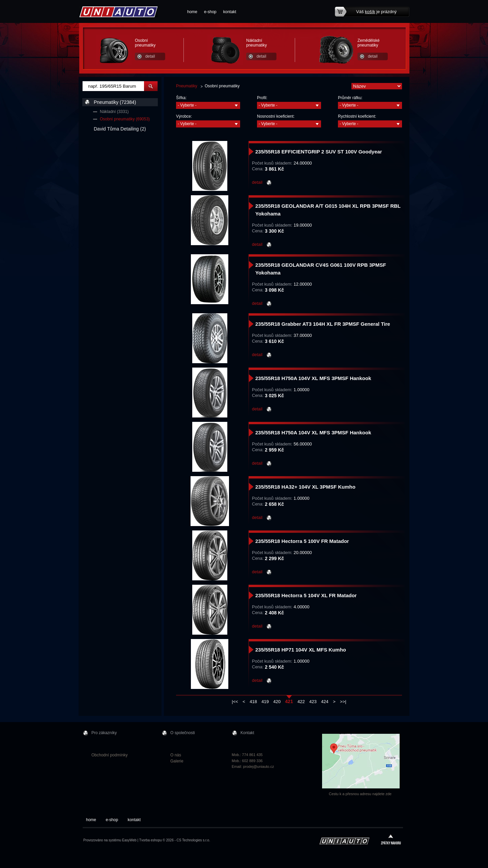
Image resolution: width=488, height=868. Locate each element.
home (192, 12)
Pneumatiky (187, 86)
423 (313, 702)
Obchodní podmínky (109, 755)
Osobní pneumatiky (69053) (125, 119)
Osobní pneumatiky (145, 43)
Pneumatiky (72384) (115, 102)
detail (150, 56)
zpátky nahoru (391, 840)
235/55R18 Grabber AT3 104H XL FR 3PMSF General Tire (323, 324)
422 (301, 702)
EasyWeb (129, 840)
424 (325, 702)
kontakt (230, 12)
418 (253, 702)
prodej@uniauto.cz (259, 766)
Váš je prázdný (376, 12)
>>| (343, 702)
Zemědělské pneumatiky (368, 43)
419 (265, 702)
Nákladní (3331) (114, 112)
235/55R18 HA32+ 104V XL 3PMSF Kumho (305, 487)
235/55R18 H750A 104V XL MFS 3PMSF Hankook (313, 378)
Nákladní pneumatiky (256, 43)
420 (277, 702)
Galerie (177, 761)
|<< (235, 702)
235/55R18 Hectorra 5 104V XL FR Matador (306, 595)
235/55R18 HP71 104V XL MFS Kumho (301, 650)
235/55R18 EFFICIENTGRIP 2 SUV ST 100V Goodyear (319, 152)
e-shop (210, 12)
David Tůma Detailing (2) (120, 129)
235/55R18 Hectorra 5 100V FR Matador (302, 541)
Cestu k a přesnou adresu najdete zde (360, 794)
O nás (176, 755)
